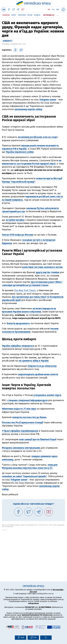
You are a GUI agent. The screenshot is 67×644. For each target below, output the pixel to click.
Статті (14, 15)
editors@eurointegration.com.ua (40, 594)
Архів (30, 15)
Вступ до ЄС (49, 15)
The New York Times (25, 290)
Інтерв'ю (22, 15)
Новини (6, 15)
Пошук (37, 15)
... (57, 15)
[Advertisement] (33, 548)
